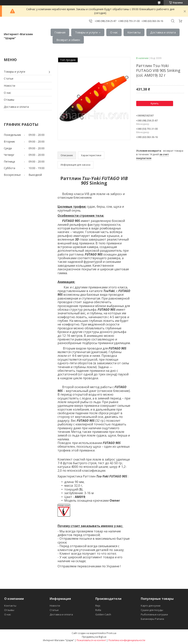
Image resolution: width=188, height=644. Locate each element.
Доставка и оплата (163, 32)
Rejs (98, 606)
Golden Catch (103, 614)
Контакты (134, 32)
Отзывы (9, 100)
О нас (114, 32)
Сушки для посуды (152, 610)
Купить (155, 103)
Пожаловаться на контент (91, 640)
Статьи (9, 78)
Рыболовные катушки (154, 614)
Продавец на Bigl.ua (94, 637)
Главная (60, 32)
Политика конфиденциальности (127, 640)
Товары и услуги (86, 32)
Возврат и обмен (68, 40)
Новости (9, 86)
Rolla (98, 610)
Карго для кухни (151, 606)
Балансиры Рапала (152, 619)
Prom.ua (111, 633)
